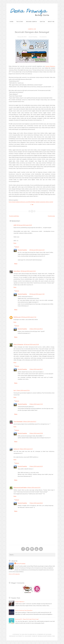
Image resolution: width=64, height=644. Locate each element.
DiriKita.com (17, 317)
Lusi (15, 390)
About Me (51, 22)
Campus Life (32, 29)
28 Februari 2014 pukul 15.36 (28, 271)
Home (11, 22)
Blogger (49, 634)
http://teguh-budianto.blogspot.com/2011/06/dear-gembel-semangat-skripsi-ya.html (31, 202)
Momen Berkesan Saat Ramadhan (24, 610)
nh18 (15, 225)
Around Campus (31, 22)
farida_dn (16, 449)
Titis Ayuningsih (18, 421)
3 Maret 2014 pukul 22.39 (36, 466)
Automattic (20, 636)
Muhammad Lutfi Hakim (20, 487)
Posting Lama (51, 216)
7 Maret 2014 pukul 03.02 (36, 503)
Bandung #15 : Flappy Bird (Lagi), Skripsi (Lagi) (27, 619)
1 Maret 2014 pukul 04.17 (36, 369)
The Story (20, 22)
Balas (15, 243)
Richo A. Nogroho (18, 344)
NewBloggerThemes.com (46, 636)
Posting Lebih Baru (14, 216)
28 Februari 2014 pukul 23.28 (31, 344)
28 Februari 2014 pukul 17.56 (29, 317)
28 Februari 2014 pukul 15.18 (37, 250)
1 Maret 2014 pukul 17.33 (36, 404)
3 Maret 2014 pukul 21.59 (26, 449)
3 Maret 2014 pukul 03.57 (30, 421)
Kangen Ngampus (50, 66)
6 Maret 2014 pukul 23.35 (34, 487)
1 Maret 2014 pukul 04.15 (36, 329)
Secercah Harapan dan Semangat (32, 32)
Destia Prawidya (22, 250)
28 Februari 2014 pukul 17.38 (37, 294)
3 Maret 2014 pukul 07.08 (36, 433)
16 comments (43, 37)
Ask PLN (42, 22)
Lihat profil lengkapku (14, 574)
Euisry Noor (17, 271)
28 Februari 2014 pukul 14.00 (24, 225)
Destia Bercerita (31, 634)
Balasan (17, 247)
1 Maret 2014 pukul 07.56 (23, 390)
